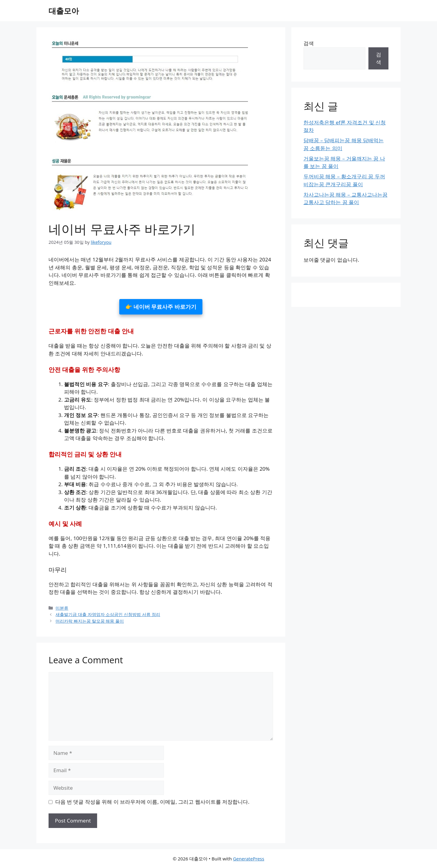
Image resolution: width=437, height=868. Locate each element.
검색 (309, 43)
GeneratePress (249, 859)
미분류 (62, 608)
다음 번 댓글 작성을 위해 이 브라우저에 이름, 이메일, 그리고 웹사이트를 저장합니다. (152, 802)
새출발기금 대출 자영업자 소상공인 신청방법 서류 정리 (108, 614)
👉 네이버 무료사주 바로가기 (161, 307)
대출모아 (64, 11)
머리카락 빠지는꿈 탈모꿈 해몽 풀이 (90, 621)
